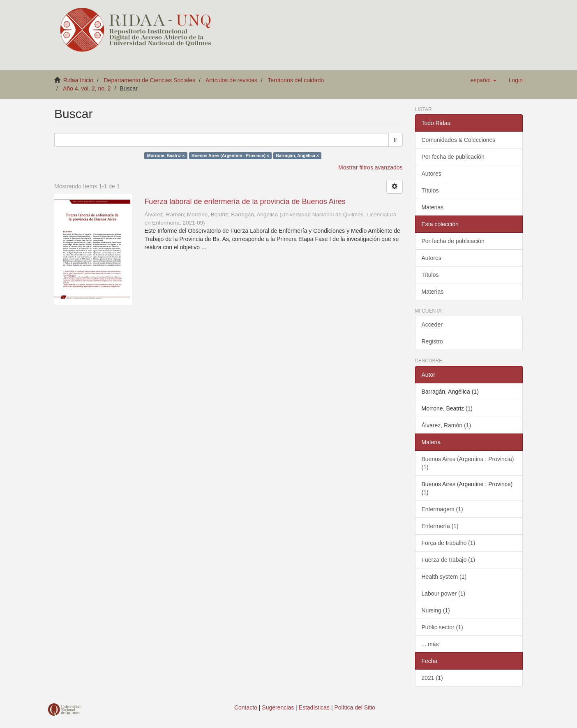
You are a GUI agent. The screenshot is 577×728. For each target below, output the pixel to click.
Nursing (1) (436, 610)
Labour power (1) (444, 594)
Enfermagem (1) (442, 509)
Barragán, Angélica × (298, 155)
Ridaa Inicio (78, 80)
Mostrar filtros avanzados (370, 167)
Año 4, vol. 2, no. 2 (87, 88)
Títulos (430, 190)
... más (430, 644)
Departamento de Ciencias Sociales (150, 80)
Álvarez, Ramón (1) (447, 425)
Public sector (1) (442, 627)
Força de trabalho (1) (449, 543)
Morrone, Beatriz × (166, 155)
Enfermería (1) (440, 526)
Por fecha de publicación (453, 157)
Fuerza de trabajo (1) (449, 560)
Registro (432, 341)
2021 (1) (432, 678)
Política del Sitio (355, 707)
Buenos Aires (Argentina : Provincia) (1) (468, 463)
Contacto (246, 707)
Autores (432, 174)
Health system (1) (444, 577)
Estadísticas (314, 707)
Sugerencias (278, 707)
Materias (433, 207)
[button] (484, 80)
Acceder (432, 325)
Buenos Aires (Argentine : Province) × (230, 155)
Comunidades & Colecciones (459, 140)
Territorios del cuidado (296, 80)
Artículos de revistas (231, 80)
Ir (396, 140)
